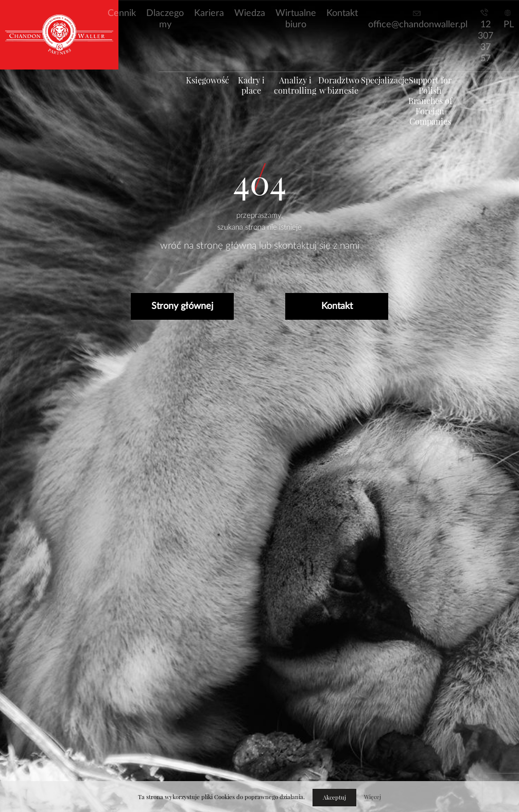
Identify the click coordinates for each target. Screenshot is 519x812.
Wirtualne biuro (296, 19)
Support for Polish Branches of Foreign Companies (443, 111)
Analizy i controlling (294, 95)
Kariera (209, 13)
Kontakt (342, 13)
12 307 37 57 (486, 42)
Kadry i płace (244, 90)
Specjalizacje (393, 90)
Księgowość (195, 90)
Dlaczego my (165, 19)
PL (509, 25)
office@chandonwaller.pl (418, 25)
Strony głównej (182, 306)
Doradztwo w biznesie (343, 95)
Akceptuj (334, 798)
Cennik (122, 13)
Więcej (373, 797)
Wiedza (250, 13)
